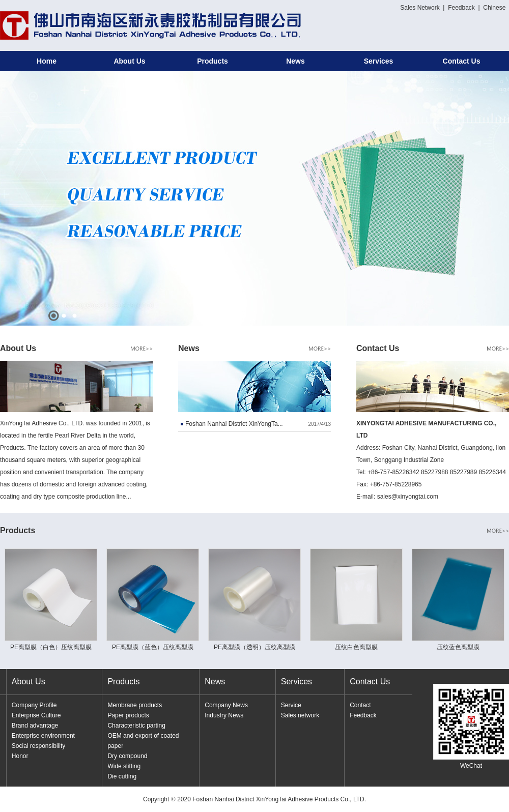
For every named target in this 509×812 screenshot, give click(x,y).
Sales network (300, 715)
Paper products (128, 715)
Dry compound (127, 756)
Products (213, 61)
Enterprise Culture (36, 715)
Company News (226, 705)
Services (379, 61)
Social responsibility (38, 746)
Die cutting (122, 776)
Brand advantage (35, 726)
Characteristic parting (136, 726)
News (295, 61)
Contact (360, 705)
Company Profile (34, 705)
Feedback (461, 8)
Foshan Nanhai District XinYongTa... (234, 424)
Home (47, 61)
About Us (129, 61)
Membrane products (135, 705)
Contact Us (462, 61)
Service (291, 705)
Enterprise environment (43, 736)
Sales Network (420, 8)
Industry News (224, 715)
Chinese (494, 8)
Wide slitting (124, 766)
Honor (20, 756)
